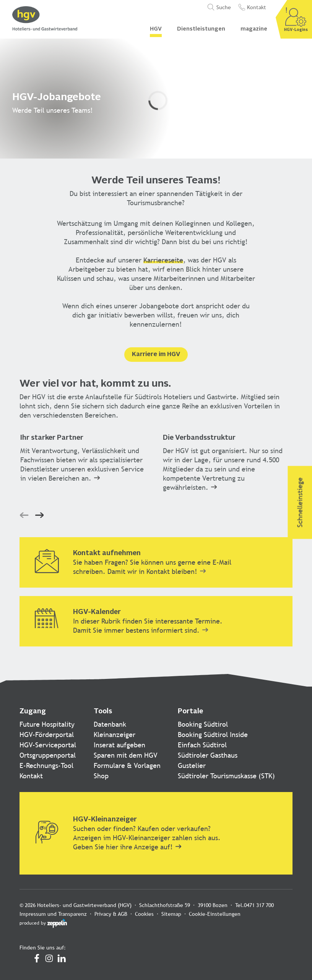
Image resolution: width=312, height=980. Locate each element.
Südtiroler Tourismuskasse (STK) (226, 776)
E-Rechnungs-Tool (46, 765)
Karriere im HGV (156, 355)
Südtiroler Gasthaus (208, 755)
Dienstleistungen (201, 29)
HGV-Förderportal (47, 735)
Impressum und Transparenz (53, 914)
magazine (254, 29)
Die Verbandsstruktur (199, 438)
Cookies (144, 914)
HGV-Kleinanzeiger (105, 820)
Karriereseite (163, 260)
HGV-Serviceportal (48, 745)
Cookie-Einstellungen (215, 914)
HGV (156, 29)
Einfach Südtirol (202, 745)
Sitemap (171, 914)
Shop (101, 776)
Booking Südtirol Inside (213, 735)
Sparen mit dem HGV (126, 755)
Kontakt (31, 776)
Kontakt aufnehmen (107, 553)
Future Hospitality (47, 724)
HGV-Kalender (97, 612)
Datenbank (110, 724)
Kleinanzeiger (115, 735)
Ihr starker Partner (52, 438)
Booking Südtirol (203, 724)
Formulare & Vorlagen (127, 765)
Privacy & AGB (111, 914)
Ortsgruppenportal (48, 755)
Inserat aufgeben (119, 745)
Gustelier (192, 765)
